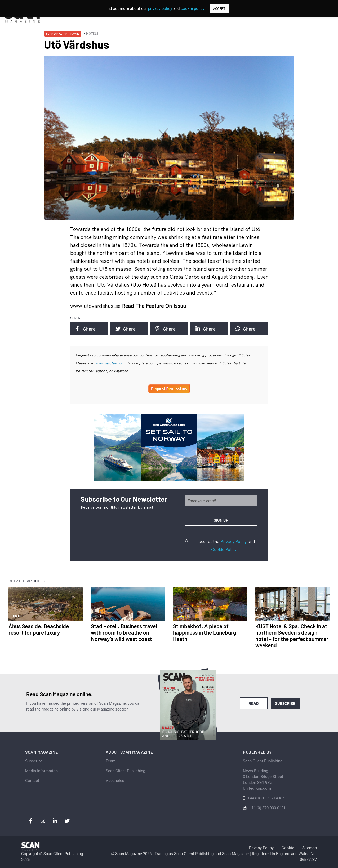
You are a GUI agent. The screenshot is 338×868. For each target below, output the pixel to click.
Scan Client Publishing (125, 771)
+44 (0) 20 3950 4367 (266, 798)
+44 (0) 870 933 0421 (267, 808)
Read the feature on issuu (154, 306)
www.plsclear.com (111, 363)
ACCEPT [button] (219, 9)
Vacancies (115, 781)
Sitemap (310, 848)
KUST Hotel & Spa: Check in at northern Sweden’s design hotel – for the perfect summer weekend (292, 636)
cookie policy (193, 8)
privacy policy (160, 8)
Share (86, 329)
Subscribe (285, 703)
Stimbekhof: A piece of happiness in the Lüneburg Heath (205, 632)
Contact (32, 781)
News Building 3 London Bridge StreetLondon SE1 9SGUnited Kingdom (263, 780)
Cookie (288, 848)
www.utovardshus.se (96, 306)
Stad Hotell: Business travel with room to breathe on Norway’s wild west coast (124, 632)
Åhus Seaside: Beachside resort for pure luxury (39, 629)
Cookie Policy (224, 549)
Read (254, 703)
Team (111, 761)
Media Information (41, 771)
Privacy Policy (234, 541)
